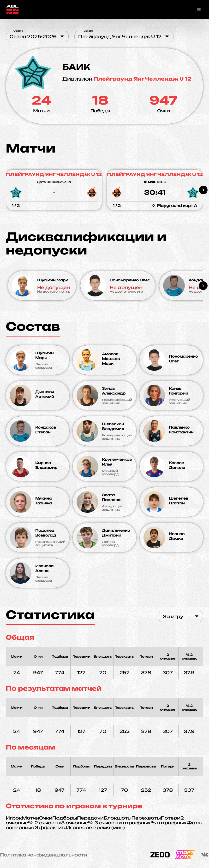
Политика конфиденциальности (44, 855)
